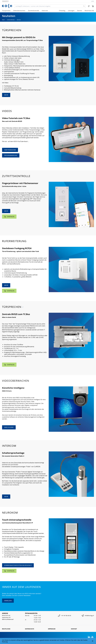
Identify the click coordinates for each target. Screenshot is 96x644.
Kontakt (74, 629)
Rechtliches (6, 629)
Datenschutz (30, 629)
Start (3, 20)
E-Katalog (62, 11)
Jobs (93, 1)
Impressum (52, 629)
